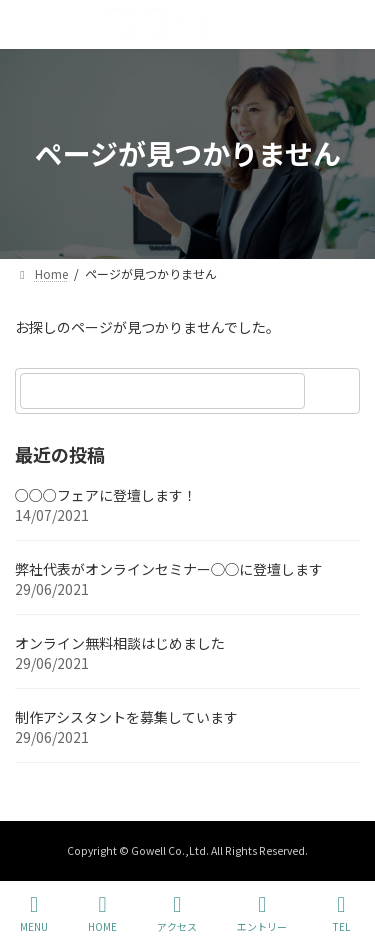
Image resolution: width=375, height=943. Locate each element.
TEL (341, 913)
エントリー (262, 913)
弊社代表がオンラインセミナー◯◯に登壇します (169, 569)
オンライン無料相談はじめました (120, 643)
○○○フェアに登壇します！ (106, 495)
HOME (102, 913)
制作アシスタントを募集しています (126, 717)
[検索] (335, 391)
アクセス (177, 913)
